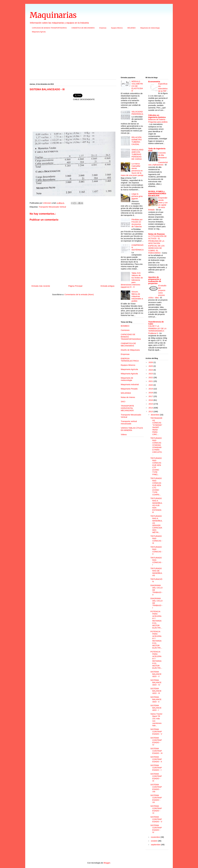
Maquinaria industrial (130, 384)
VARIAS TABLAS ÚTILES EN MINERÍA (132, 429)
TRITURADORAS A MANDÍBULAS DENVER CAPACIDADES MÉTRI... (156, 524)
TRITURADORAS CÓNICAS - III (156, 540)
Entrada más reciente (41, 286)
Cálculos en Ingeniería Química (157, 116)
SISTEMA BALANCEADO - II (156, 699)
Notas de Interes (128, 397)
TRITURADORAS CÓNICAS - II (156, 550)
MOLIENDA (132, 28)
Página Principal (75, 286)
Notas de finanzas (157, 234)
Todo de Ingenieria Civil (157, 150)
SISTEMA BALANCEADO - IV (156, 682)
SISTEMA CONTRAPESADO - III (156, 751)
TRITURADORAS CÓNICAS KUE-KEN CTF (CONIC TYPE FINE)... (156, 466)
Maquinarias (53, 15)
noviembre (156, 837)
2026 (151, 362)
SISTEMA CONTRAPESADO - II (156, 759)
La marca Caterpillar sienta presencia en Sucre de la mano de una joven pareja (132, 169)
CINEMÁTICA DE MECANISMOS (83, 28)
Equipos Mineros (117, 28)
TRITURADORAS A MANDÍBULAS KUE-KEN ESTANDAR (156, 505)
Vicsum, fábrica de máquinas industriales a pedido (137, 296)
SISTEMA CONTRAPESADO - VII (156, 799)
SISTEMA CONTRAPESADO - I (156, 768)
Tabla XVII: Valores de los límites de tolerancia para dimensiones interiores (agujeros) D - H (132, 280)
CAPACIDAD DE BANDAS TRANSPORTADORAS (49, 28)
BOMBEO (125, 326)
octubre (154, 841)
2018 (151, 393)
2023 (151, 374)
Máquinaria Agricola (39, 32)
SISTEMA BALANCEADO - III (156, 691)
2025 (151, 366)
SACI (123, 401)
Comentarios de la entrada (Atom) (79, 294)
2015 (151, 404)
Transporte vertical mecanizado (129, 422)
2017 (151, 396)
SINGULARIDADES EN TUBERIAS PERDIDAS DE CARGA (137, 154)
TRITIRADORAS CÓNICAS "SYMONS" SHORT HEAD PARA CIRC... (156, 426)
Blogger (107, 863)
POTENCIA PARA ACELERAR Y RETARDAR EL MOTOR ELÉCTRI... (156, 620)
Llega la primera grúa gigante (137, 196)
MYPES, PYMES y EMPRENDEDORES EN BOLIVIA (157, 193)
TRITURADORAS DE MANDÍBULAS (156, 572)
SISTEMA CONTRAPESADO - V (156, 732)
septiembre (156, 845)
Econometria (154, 82)
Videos (124, 434)
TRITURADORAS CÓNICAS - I (156, 561)
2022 (151, 377)
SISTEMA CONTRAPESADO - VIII (156, 788)
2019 (151, 389)
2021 (151, 381)
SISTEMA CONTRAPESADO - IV (156, 741)
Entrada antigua (107, 286)
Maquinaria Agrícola (129, 369)
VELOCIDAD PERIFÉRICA (137, 113)
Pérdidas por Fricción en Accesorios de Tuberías (137, 223)
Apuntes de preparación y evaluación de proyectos (155, 280)
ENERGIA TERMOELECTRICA (130, 360)
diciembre (155, 415)
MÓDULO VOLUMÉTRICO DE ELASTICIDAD (137, 86)
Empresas (103, 28)
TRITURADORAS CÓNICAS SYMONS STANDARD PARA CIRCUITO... (156, 446)
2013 (151, 411)
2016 (151, 400)
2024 (151, 370)
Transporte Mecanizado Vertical (52, 207)
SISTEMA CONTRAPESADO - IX (156, 777)
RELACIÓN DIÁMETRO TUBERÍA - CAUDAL (137, 141)
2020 (151, 385)
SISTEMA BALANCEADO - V (156, 674)
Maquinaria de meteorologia (150, 28)
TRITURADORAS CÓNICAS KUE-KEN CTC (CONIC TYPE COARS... (156, 486)
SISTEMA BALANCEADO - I (156, 708)
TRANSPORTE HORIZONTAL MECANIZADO (127, 408)
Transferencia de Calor (156, 323)
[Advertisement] (99, 56)
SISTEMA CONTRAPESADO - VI (156, 809)
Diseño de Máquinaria (130, 350)
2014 (151, 408)
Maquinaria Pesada (129, 389)
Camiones (125, 330)
